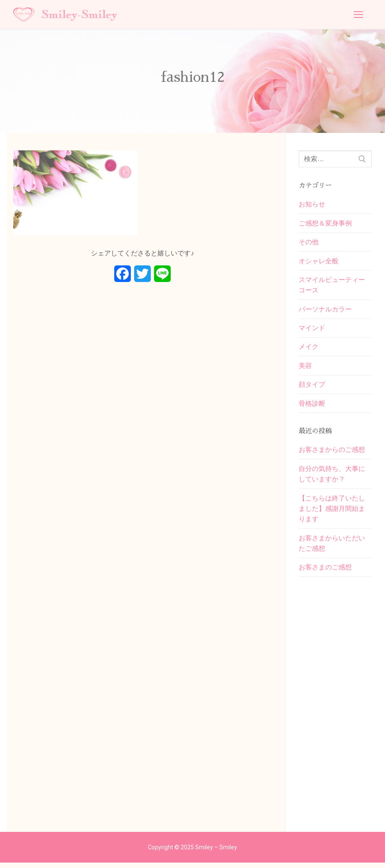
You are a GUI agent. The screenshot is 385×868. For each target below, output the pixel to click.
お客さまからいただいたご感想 (332, 548)
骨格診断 (312, 406)
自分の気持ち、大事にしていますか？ (332, 478)
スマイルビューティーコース (332, 286)
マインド (312, 330)
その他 (309, 243)
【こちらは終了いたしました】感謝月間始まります (332, 513)
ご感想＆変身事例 (325, 224)
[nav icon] (358, 15)
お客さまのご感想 (325, 573)
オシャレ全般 (319, 262)
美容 (305, 368)
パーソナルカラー (325, 311)
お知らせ (312, 204)
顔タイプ (312, 387)
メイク (309, 349)
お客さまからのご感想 (332, 453)
